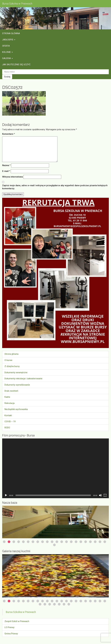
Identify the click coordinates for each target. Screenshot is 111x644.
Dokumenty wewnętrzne (16, 372)
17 (81, 542)
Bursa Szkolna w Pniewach (21, 612)
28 (64, 604)
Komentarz (9, 134)
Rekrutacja (10, 403)
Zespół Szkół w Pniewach (17, 621)
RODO (7, 428)
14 (66, 542)
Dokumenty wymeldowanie (17, 385)
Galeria (7, 58)
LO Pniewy (9, 627)
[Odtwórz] (6, 495)
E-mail (6, 171)
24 (45, 604)
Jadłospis (9, 40)
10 (47, 542)
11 (52, 542)
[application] (56, 468)
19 (90, 542)
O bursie (8, 360)
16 (76, 542)
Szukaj (7, 77)
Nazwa (6, 165)
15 (71, 542)
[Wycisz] (100, 495)
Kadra (7, 397)
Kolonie (7, 52)
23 (54, 545)
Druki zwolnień (11, 391)
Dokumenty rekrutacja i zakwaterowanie (23, 379)
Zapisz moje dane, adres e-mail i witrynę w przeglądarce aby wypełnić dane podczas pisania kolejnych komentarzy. (55, 187)
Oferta (6, 46)
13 (62, 542)
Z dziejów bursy (12, 366)
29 (69, 604)
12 (57, 542)
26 (54, 604)
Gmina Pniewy (11, 634)
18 (86, 542)
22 (105, 542)
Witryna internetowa (12, 177)
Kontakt (8, 415)
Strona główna (11, 33)
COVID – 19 (10, 422)
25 (50, 604)
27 (59, 604)
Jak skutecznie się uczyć (16, 65)
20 (95, 542)
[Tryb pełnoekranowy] (105, 495)
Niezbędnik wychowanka (16, 409)
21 (100, 542)
